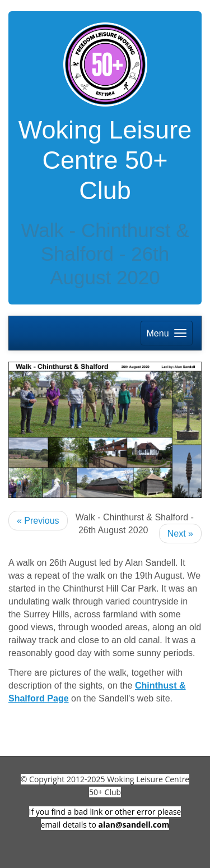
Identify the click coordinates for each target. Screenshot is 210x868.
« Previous (38, 521)
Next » (180, 534)
